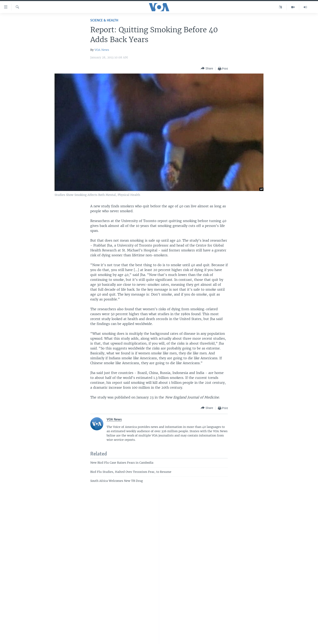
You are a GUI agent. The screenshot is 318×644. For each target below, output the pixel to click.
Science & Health (104, 21)
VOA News (102, 50)
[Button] (207, 69)
